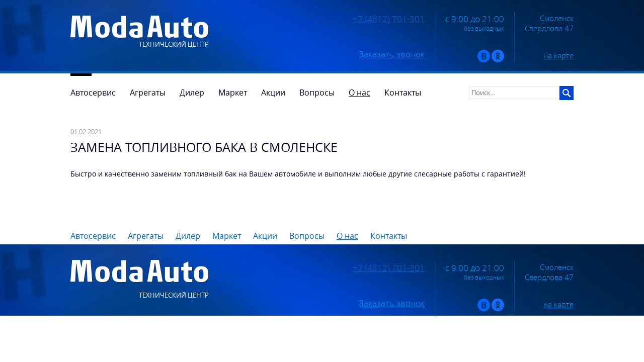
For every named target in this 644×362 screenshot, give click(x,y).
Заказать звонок (392, 54)
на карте (558, 55)
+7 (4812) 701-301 (389, 19)
